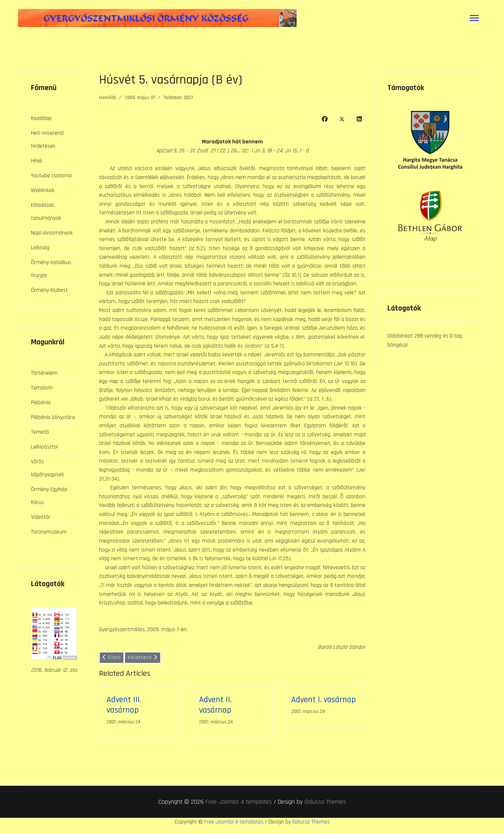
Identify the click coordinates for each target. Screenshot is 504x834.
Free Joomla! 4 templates (239, 809)
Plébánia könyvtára (53, 417)
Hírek (37, 160)
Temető (40, 432)
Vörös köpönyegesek (48, 468)
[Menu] (474, 18)
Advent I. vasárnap (323, 707)
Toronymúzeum (49, 532)
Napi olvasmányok (52, 233)
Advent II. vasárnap (215, 712)
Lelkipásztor (45, 447)
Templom (42, 387)
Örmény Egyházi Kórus (49, 496)
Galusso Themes (325, 809)
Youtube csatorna (51, 175)
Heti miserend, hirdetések (48, 139)
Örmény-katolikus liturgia (51, 269)
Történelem (44, 373)
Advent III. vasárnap (124, 712)
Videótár (41, 517)
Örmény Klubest (49, 290)
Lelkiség (40, 247)
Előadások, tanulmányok (46, 211)
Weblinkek (43, 190)
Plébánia (41, 402)
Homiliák (108, 98)
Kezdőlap (41, 118)
